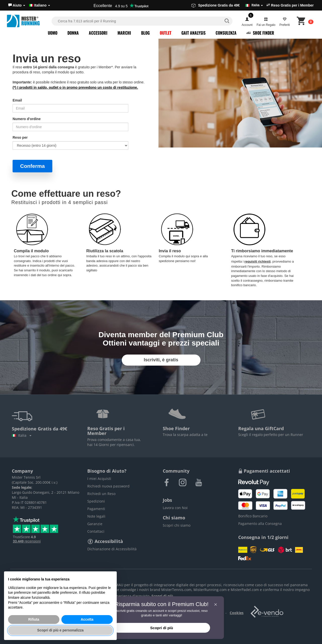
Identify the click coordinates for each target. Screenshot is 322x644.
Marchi (124, 33)
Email (17, 100)
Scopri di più (162, 628)
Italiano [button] (40, 5)
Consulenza (226, 33)
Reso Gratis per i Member (290, 5)
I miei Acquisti (99, 479)
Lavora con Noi (175, 508)
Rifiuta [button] (34, 619)
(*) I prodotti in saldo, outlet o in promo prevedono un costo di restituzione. (75, 87)
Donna (73, 33)
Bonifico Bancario (253, 516)
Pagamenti (96, 509)
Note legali (96, 516)
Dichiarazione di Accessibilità (112, 549)
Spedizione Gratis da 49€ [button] (227, 5)
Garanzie (95, 524)
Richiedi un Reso (101, 494)
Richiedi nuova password (108, 486)
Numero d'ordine (27, 119)
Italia (22, 435)
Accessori (98, 33)
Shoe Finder (260, 33)
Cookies (237, 613)
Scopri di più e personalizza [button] (60, 630)
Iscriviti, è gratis (161, 360)
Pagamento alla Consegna (260, 524)
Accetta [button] (87, 619)
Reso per (20, 137)
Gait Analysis (193, 33)
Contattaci (96, 531)
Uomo (53, 33)
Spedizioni (96, 501)
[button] (17, 5)
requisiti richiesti (258, 261)
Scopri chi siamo (177, 525)
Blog (145, 33)
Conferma (32, 166)
